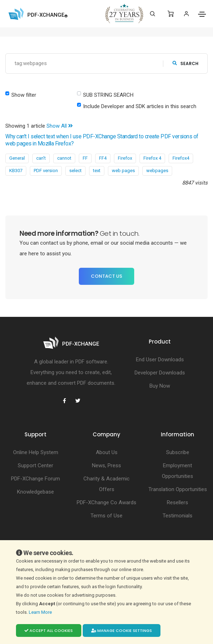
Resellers (177, 502)
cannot (64, 158)
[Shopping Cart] (171, 14)
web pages (123, 171)
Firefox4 (181, 158)
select (75, 171)
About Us (107, 452)
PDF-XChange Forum (35, 479)
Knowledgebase (35, 492)
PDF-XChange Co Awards (106, 502)
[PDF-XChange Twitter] (78, 401)
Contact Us (106, 276)
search (185, 63)
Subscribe (178, 452)
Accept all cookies (49, 630)
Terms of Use (106, 516)
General (17, 158)
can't (41, 158)
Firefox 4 (152, 158)
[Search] (152, 14)
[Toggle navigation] (202, 14)
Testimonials (177, 516)
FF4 (103, 158)
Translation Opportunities (178, 489)
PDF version (46, 171)
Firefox (125, 158)
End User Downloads (160, 360)
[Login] (186, 14)
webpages (157, 171)
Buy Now (160, 386)
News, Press (106, 465)
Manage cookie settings (122, 630)
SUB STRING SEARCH (108, 95)
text (97, 171)
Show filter (24, 95)
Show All (60, 126)
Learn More (41, 612)
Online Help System (36, 452)
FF (85, 158)
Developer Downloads (160, 373)
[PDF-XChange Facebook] (64, 401)
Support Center (35, 465)
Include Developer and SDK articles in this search (140, 106)
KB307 (16, 171)
